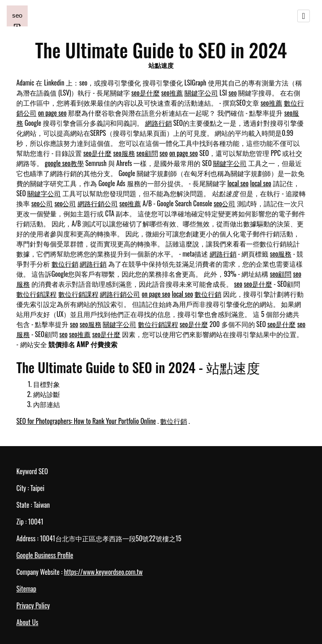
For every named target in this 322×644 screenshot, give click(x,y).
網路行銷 (158, 123)
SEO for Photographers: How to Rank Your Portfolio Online (86, 421)
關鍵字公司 (201, 93)
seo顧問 (147, 153)
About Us (27, 622)
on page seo (52, 113)
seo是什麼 (145, 93)
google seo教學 (64, 163)
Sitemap (26, 589)
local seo (238, 183)
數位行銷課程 (36, 294)
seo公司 (42, 203)
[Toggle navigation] (304, 16)
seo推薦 (172, 93)
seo (233, 93)
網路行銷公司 (98, 203)
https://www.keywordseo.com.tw (103, 572)
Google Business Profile (45, 555)
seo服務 (124, 153)
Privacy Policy (33, 605)
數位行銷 (65, 264)
